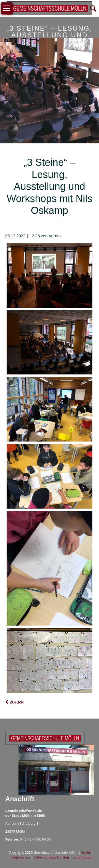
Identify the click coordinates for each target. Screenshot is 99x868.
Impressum (21, 857)
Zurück (17, 702)
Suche (86, 852)
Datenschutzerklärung (51, 857)
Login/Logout (83, 857)
